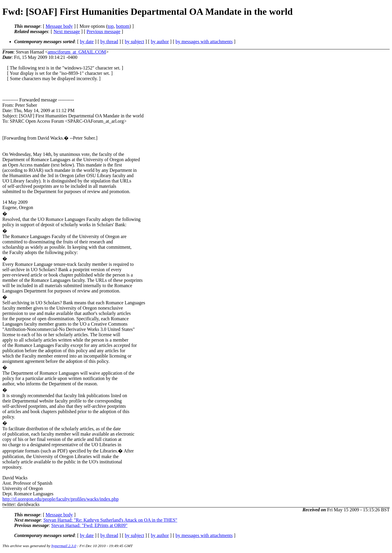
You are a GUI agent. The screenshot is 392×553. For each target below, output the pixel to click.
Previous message (103, 31)
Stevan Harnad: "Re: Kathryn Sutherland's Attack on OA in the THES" (110, 520)
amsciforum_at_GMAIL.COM (77, 52)
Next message (67, 31)
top (111, 26)
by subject (134, 42)
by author (160, 42)
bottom (123, 26)
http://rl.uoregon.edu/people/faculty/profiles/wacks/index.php (60, 499)
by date (87, 42)
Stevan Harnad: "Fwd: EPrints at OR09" (89, 525)
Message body (59, 26)
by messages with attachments (204, 42)
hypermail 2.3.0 (64, 546)
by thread (109, 42)
